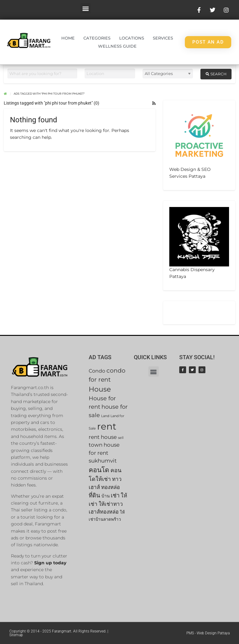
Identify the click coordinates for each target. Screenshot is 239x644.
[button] (85, 8)
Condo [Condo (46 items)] (97, 371)
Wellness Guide (117, 46)
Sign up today (50, 563)
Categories (97, 38)
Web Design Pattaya (213, 633)
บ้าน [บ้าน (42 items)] (105, 496)
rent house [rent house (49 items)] (103, 437)
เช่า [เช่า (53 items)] (115, 495)
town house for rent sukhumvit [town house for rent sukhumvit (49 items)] (104, 453)
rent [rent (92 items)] (107, 426)
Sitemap (16, 635)
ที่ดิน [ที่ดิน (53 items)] (94, 495)
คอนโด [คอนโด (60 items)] (99, 470)
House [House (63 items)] (100, 389)
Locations (132, 38)
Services (163, 38)
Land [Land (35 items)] (105, 416)
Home (68, 38)
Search (216, 74)
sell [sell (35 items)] (121, 438)
